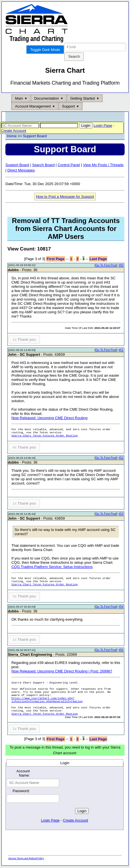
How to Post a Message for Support (65, 197)
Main (19, 99)
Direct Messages (21, 171)
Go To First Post (106, 266)
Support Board (35, 137)
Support (69, 107)
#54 (121, 607)
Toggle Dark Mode (45, 50)
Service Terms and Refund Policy (26, 859)
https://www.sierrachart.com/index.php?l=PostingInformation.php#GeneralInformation (47, 701)
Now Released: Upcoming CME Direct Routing (49, 419)
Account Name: (23, 774)
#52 (121, 459)
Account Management (33, 107)
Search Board (43, 166)
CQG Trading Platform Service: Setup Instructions (52, 568)
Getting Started (83, 99)
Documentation (47, 99)
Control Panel (69, 166)
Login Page (103, 126)
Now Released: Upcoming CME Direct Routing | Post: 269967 (62, 672)
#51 (121, 351)
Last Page (98, 260)
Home (12, 137)
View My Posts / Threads (103, 166)
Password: (21, 792)
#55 (121, 651)
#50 (121, 266)
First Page (56, 260)
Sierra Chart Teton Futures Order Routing (44, 437)
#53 (121, 515)
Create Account (14, 131)
